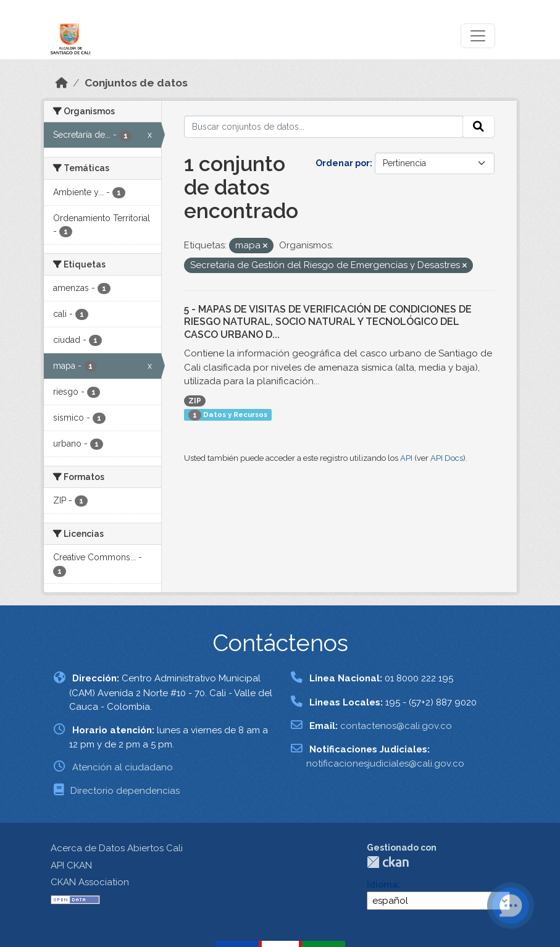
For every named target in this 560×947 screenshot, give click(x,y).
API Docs (447, 458)
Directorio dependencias (125, 791)
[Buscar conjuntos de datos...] (324, 127)
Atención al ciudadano (123, 767)
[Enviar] (479, 127)
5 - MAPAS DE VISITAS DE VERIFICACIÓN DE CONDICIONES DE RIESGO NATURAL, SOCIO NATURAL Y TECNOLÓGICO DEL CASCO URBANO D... (328, 322)
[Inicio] (62, 83)
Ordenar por (343, 163)
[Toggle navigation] (478, 36)
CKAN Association (90, 882)
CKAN (388, 862)
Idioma (382, 885)
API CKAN (71, 865)
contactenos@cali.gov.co (396, 726)
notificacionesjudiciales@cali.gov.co (385, 764)
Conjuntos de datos (136, 83)
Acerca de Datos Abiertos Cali (117, 848)
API (406, 458)
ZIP (195, 401)
